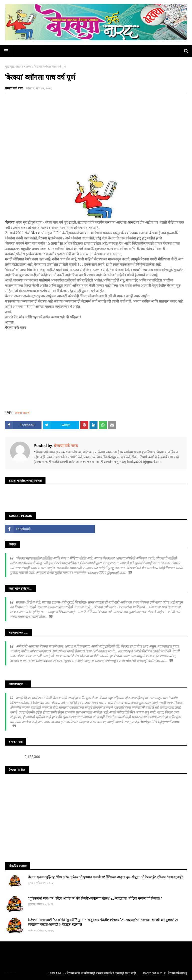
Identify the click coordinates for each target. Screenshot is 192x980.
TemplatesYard (10, 973)
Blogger (15, 973)
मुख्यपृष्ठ (9, 67)
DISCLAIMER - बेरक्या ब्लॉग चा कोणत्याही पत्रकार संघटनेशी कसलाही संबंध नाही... (93, 973)
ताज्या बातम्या (24, 67)
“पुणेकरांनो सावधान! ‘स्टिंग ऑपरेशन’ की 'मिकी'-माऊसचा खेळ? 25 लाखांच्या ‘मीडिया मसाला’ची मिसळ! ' (95, 898)
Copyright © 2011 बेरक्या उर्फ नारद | (165, 973)
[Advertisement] (96, 133)
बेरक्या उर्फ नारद (14, 88)
